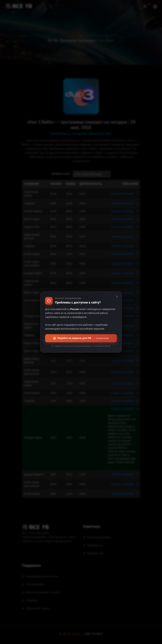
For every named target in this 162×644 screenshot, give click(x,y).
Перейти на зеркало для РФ (81, 338)
